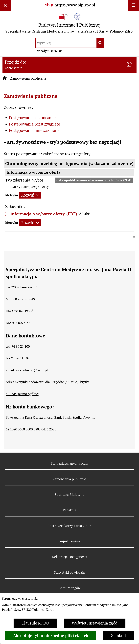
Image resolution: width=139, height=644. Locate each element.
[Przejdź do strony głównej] (70, 24)
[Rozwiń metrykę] (30, 195)
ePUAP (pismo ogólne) (22, 394)
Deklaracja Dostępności (69, 557)
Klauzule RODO (35, 623)
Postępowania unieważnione (34, 130)
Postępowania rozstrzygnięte (35, 124)
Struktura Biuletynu (69, 495)
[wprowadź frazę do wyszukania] (66, 43)
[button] (134, 236)
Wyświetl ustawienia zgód (95, 623)
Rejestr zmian (70, 541)
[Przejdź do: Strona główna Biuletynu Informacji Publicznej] (5, 78)
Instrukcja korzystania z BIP (69, 526)
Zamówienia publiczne (28, 78)
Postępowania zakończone (32, 118)
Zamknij (118, 636)
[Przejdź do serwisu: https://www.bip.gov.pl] (70, 5)
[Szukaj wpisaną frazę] (100, 43)
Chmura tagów (69, 588)
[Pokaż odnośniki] (6, 6)
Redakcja (69, 510)
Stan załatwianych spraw (69, 463)
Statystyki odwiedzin (70, 572)
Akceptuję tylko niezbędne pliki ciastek (51, 636)
